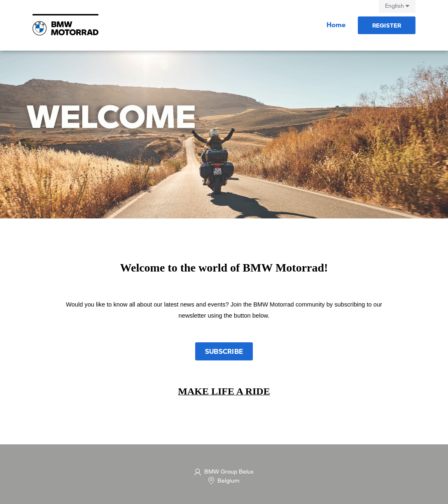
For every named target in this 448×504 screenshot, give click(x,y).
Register (387, 25)
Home (336, 24)
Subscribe (224, 351)
